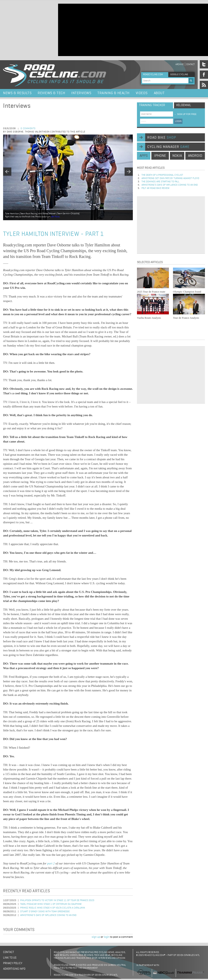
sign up (96, 937)
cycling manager (168, 147)
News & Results (17, 93)
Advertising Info (14, 969)
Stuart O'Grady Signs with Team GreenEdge (45, 912)
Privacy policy (13, 963)
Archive (180, 64)
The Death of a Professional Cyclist (162, 175)
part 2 (51, 863)
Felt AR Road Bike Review (155, 188)
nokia (177, 156)
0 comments (28, 129)
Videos (142, 93)
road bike (162, 138)
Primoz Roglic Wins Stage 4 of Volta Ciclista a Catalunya (53, 908)
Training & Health (113, 93)
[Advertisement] (84, 29)
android (195, 156)
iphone (160, 156)
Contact (190, 64)
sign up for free (185, 114)
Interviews (81, 93)
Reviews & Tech (51, 93)
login (107, 937)
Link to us (10, 958)
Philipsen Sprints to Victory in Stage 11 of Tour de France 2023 (57, 900)
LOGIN (178, 121)
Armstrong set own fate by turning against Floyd (170, 178)
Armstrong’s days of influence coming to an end (48, 915)
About (159, 93)
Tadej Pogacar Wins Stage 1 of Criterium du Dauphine (51, 904)
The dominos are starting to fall (160, 182)
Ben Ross (55, 217)
